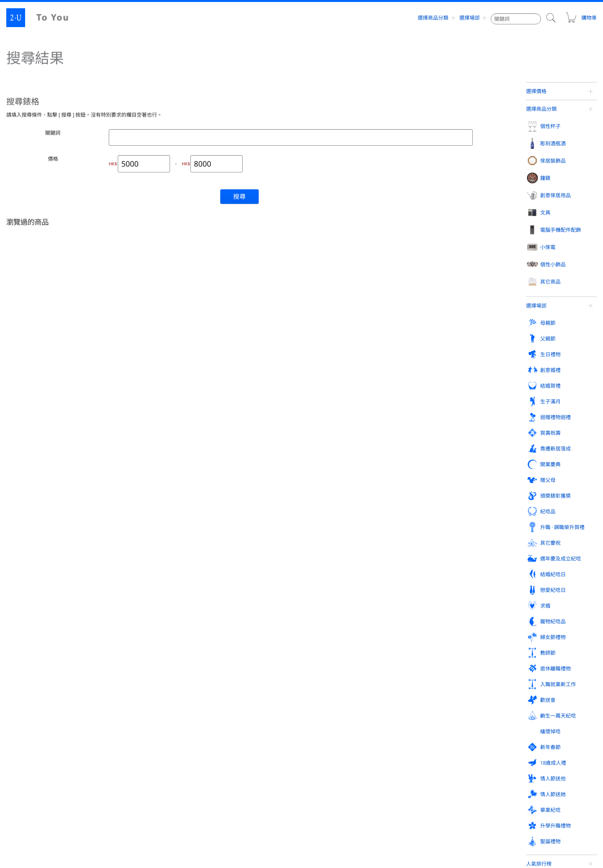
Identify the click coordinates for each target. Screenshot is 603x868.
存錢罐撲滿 (424, 482)
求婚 (26, 675)
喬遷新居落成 (232, 641)
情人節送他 (523, 692)
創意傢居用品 (428, 401)
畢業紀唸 (129, 710)
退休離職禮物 (428, 675)
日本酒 (126, 466)
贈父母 (420, 641)
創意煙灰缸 (522, 466)
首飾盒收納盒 (427, 434)
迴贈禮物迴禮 (36, 641)
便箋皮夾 (520, 450)
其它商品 (325, 535)
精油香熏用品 (427, 450)
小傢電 (126, 535)
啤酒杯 (27, 466)
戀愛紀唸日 (523, 658)
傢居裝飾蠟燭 (230, 497)
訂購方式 (324, 764)
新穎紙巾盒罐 (427, 497)
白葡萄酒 (128, 434)
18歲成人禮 (426, 692)
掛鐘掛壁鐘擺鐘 (331, 419)
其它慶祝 (227, 658)
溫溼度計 (422, 466)
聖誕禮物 (325, 710)
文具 (515, 401)
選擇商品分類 (433, 18)
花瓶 (221, 434)
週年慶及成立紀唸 (335, 658)
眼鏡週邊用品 (230, 568)
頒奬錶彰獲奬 (526, 641)
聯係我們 (324, 781)
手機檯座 (30, 568)
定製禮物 (11, 364)
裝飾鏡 (223, 482)
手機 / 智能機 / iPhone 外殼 (49, 552)
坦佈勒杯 (30, 450)
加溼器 (126, 584)
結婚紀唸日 (425, 658)
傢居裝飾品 (229, 401)
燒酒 (123, 482)
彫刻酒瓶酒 (131, 401)
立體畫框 (226, 466)
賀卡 (515, 497)
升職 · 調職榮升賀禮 (141, 658)
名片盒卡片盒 (524, 434)
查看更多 (546, 345)
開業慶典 (325, 641)
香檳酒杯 (30, 434)
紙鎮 (515, 482)
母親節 (28, 623)
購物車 (581, 18)
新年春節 (325, 692)
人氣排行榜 (539, 144)
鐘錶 (320, 401)
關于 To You (474, 781)
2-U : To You (44, 18)
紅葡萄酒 (128, 419)
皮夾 (515, 419)
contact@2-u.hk (308, 829)
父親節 (126, 623)
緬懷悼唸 (227, 692)
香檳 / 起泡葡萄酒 (137, 450)
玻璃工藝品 (326, 552)
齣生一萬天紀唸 (136, 692)
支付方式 (470, 764)
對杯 (25, 497)
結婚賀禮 (423, 623)
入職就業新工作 (528, 675)
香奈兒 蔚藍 (561, 189)
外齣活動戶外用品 (235, 584)
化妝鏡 (223, 552)
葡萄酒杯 (30, 419)
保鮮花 (223, 450)
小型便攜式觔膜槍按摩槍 (562, 311)
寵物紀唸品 (131, 675)
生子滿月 (521, 623)
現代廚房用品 (427, 513)
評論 (167, 764)
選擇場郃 (470, 18)
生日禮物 (227, 623)
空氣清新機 (130, 568)
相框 (221, 419)
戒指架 (420, 419)
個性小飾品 (229, 535)
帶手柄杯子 (32, 482)
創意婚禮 (325, 623)
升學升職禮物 (232, 710)
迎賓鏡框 (324, 568)
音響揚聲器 (32, 584)
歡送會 (28, 692)
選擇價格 (536, 91)
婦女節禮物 (229, 675)
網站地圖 (26, 781)
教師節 (322, 675)
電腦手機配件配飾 (41, 535)
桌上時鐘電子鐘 (331, 434)
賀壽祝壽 (129, 641)
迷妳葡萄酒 (130, 497)
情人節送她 (33, 710)
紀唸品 (28, 658)
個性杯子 (31, 401)
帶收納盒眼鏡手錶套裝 (561, 250)
